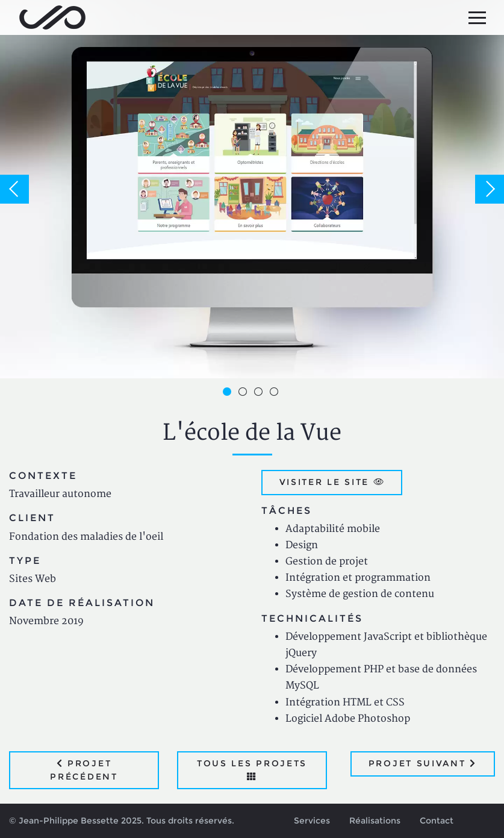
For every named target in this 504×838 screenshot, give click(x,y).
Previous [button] (14, 189)
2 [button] (244, 393)
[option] (252, 189)
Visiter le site (332, 482)
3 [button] (260, 393)
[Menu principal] (477, 17)
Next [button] (490, 189)
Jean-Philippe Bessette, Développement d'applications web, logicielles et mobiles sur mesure (52, 17)
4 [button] (276, 393)
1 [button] (229, 393)
